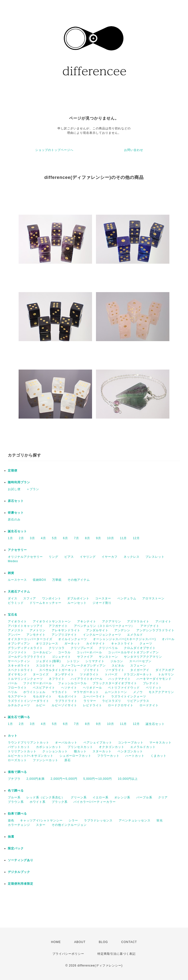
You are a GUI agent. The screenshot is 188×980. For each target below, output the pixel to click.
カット (13, 736)
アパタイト (163, 621)
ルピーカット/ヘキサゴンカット (31, 756)
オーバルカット (66, 743)
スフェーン (138, 666)
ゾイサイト (91, 670)
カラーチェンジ (19, 825)
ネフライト (57, 679)
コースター (103, 598)
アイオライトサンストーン (52, 621)
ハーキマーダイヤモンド (154, 679)
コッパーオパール (89, 652)
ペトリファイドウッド (124, 688)
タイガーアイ (140, 670)
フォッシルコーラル (72, 683)
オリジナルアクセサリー (25, 557)
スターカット (102, 751)
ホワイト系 (38, 802)
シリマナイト (95, 661)
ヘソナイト (69, 688)
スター (41, 825)
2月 (21, 538)
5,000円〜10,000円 (98, 779)
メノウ (138, 692)
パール (13, 683)
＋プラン (33, 489)
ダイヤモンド (17, 674)
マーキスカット (160, 743)
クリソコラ (57, 648)
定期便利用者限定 (21, 884)
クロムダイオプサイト (140, 648)
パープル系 (144, 797)
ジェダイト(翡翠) (48, 661)
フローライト (17, 688)
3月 (32, 538)
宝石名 (13, 615)
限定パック (16, 848)
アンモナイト (36, 635)
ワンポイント (52, 598)
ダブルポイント (78, 598)
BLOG (103, 942)
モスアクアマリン (161, 692)
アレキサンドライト (66, 630)
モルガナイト (42, 696)
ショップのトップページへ (54, 150)
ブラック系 (60, 802)
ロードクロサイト (121, 705)
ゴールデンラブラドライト (27, 657)
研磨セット (16, 513)
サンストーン (108, 657)
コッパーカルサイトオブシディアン (133, 652)
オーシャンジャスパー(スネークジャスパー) (124, 639)
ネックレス (132, 557)
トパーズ (111, 674)
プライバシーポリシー (68, 954)
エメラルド (135, 635)
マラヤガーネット (86, 692)
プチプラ (14, 779)
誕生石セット (17, 531)
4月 (43, 538)
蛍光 (160, 820)
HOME (56, 942)
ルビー (41, 705)
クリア (163, 797)
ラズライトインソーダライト (29, 701)
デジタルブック (19, 872)
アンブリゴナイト (64, 635)
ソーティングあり (21, 860)
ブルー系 (14, 797)
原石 (68, 760)
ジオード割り (102, 603)
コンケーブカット (131, 743)
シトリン (73, 661)
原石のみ (14, 520)
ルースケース (17, 580)
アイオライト (17, 621)
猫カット (80, 751)
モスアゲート (17, 696)
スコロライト (46, 666)
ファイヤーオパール (38, 683)
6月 (65, 538)
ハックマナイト (120, 679)
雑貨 (11, 573)
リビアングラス (138, 701)
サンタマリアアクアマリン (143, 657)
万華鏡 (57, 580)
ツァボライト (89, 674)
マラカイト (60, 692)
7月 (76, 538)
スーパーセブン (140, 661)
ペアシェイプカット (98, 743)
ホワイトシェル (34, 692)
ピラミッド (16, 603)
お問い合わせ (134, 150)
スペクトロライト (21, 670)
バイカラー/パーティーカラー (95, 802)
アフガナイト (58, 626)
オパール (168, 639)
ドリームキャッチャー (46, 603)
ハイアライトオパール (87, 679)
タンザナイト (64, 674)
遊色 (11, 820)
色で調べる (16, 791)
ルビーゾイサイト (64, 705)
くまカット (159, 756)
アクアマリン (112, 621)
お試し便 (14, 489)
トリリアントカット (22, 751)
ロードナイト (149, 705)
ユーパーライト (94, 696)
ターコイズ (41, 674)
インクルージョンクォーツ (102, 635)
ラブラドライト (66, 701)
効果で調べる (17, 814)
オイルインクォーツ (73, 639)
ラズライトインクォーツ (129, 696)
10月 (110, 538)
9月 (99, 538)
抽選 (11, 837)
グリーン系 (79, 797)
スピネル (118, 666)
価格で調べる (17, 772)
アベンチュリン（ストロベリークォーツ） (104, 626)
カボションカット (49, 747)
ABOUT (80, 942)
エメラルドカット (143, 747)
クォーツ (146, 644)
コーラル (64, 652)
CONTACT (129, 942)
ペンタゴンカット (130, 751)
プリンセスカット (80, 747)
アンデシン (122, 630)
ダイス (13, 598)
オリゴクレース (47, 644)
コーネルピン (42, 652)
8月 (88, 538)
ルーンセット (77, 603)
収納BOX (39, 580)
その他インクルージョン (69, 825)
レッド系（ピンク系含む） (46, 797)
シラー (73, 820)
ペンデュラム (127, 598)
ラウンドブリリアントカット (29, 743)
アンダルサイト (97, 630)
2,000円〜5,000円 (64, 779)
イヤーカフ (110, 557)
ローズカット (17, 760)
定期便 (13, 471)
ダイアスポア (165, 670)
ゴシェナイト (61, 657)
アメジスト (16, 630)
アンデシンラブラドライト (155, 630)
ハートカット (135, 756)
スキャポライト (19, 666)
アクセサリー (17, 550)
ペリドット (154, 688)
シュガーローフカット (75, 756)
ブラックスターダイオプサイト (115, 683)
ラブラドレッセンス (98, 820)
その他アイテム (79, 580)
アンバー (14, 635)
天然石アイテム (19, 592)
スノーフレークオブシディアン (83, 666)
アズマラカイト (138, 621)
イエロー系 (100, 797)
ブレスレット (155, 557)
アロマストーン (153, 598)
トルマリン (166, 674)
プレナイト (151, 683)
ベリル (13, 692)
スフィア (30, 598)
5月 (54, 538)
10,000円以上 (128, 779)
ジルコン (117, 661)
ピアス (69, 557)
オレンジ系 (122, 797)
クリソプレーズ (82, 648)
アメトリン (38, 630)
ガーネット (72, 644)
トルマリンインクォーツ (25, 679)
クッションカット (55, 751)
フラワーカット (108, 756)
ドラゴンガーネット (138, 674)
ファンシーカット (46, 760)
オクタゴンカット (112, 747)
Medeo (13, 561)
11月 (123, 538)
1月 (10, 538)
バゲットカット (19, 747)
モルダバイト (68, 696)
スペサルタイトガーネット (58, 670)
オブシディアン (19, 644)
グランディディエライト (25, 648)
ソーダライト (115, 670)
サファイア (85, 657)
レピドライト (93, 705)
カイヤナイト (96, 644)
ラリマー (90, 701)
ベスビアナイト (44, 688)
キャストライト (122, 644)
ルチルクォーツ (19, 705)
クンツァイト (17, 652)
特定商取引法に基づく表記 (117, 954)
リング (53, 557)
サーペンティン (19, 661)
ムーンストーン (116, 692)
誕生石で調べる (19, 717)
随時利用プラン (19, 482)
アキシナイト (87, 621)
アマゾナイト (150, 626)
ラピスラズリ (112, 701)
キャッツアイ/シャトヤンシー (41, 820)
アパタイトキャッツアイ (25, 626)
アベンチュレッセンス (135, 820)
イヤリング (88, 557)
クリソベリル (108, 648)
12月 (136, 538)
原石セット (16, 501)
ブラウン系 (16, 802)
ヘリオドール (93, 688)
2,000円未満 (35, 779)
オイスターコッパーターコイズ (30, 639)
